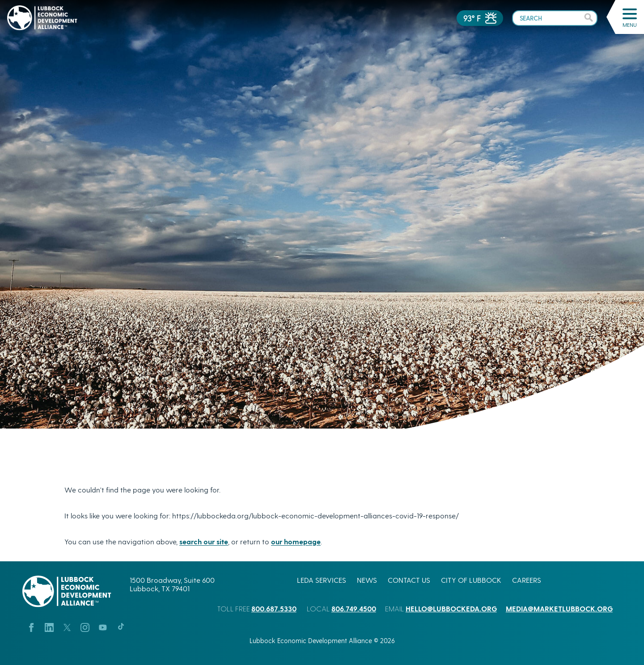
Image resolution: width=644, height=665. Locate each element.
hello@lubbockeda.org (451, 608)
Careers (527, 580)
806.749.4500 (354, 608)
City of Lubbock (471, 580)
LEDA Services (322, 580)
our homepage (296, 541)
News (367, 580)
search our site (204, 541)
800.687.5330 (274, 608)
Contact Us (409, 580)
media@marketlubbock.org (559, 608)
